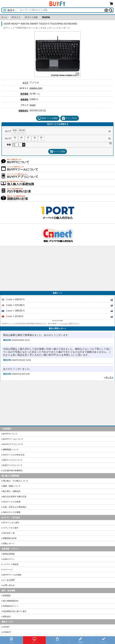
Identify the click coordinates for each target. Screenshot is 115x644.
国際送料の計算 (10, 538)
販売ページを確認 (48, 118)
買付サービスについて (13, 460)
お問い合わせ (9, 585)
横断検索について (11, 450)
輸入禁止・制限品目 (12, 491)
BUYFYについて (10, 434)
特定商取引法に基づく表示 (15, 611)
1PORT (6, 627)
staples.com (36, 88)
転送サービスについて (13, 465)
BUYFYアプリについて (13, 444)
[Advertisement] (57, 268)
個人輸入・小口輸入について (16, 481)
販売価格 (24, 94)
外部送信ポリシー (11, 606)
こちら (65, 324)
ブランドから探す (11, 528)
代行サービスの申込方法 (14, 455)
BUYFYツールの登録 (12, 575)
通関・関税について (12, 486)
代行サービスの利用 (12, 502)
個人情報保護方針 (11, 601)
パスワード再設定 (11, 564)
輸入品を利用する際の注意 (15, 497)
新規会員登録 (9, 554)
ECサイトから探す (11, 523)
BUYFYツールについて (13, 439)
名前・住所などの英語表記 (15, 507)
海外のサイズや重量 (12, 512)
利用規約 (7, 596)
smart (32, 105)
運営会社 (7, 617)
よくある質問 (9, 580)
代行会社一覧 (9, 533)
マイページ (8, 570)
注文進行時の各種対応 (13, 470)
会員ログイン (9, 559)
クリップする (69, 118)
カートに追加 (57, 151)
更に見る (109, 378)
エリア (25, 83)
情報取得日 (23, 111)
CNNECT (7, 632)
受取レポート (9, 544)
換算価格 (24, 99)
